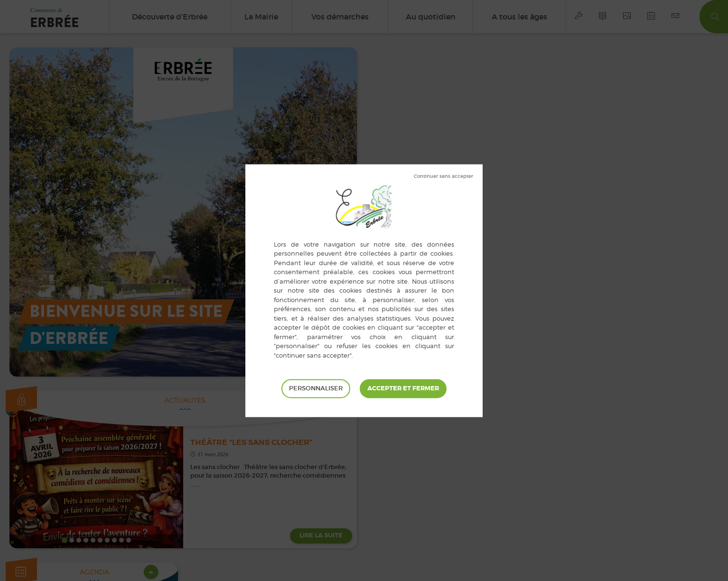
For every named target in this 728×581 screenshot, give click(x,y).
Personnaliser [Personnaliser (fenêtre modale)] (316, 388)
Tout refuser (443, 176)
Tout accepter (403, 388)
